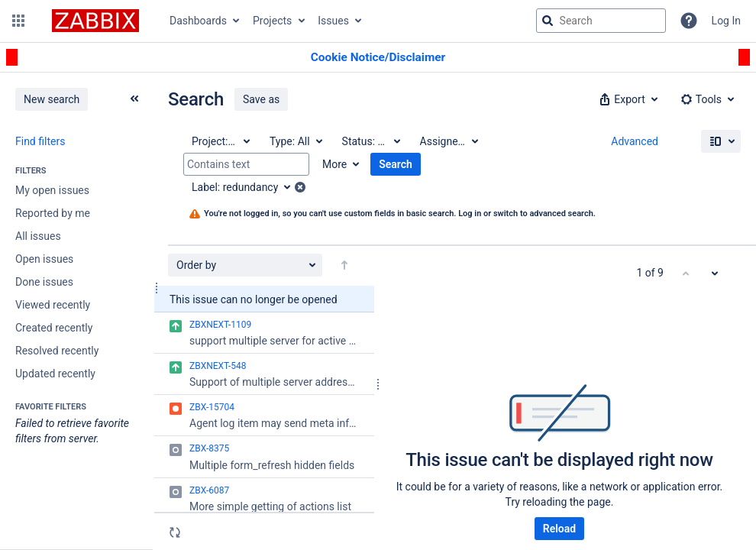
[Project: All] (220, 141)
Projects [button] (272, 21)
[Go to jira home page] (95, 21)
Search (396, 164)
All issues (38, 236)
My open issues (52, 190)
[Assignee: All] (448, 141)
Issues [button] (333, 21)
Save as (261, 99)
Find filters (40, 141)
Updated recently (55, 374)
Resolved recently (57, 351)
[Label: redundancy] (246, 187)
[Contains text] (246, 164)
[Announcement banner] (378, 58)
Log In (726, 21)
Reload (559, 529)
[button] (18, 21)
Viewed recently (53, 305)
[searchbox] (601, 21)
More (334, 164)
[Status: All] (370, 141)
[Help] (689, 21)
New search (52, 99)
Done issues (44, 282)
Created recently (54, 328)
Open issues (44, 259)
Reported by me (53, 213)
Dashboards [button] (198, 21)
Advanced (635, 141)
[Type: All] (295, 141)
